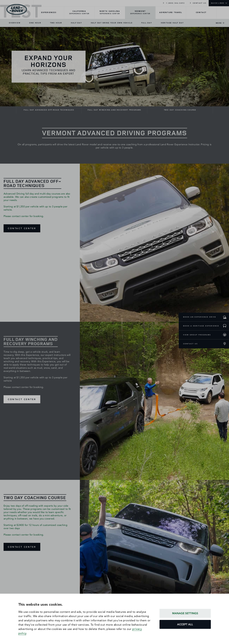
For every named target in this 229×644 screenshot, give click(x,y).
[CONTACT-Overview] (201, 13)
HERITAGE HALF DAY (172, 23)
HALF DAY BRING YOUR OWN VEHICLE (112, 23)
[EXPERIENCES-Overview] (49, 13)
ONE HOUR (35, 23)
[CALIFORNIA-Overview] (79, 13)
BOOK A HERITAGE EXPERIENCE (201, 326)
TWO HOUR (56, 23)
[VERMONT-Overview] (140, 13)
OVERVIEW (15, 23)
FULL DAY (147, 23)
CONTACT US (198, 3)
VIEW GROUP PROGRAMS (197, 335)
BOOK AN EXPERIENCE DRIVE (200, 317)
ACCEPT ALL (185, 624)
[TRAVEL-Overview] (171, 13)
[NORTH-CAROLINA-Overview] (110, 13)
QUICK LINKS (218, 3)
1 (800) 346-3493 (174, 3)
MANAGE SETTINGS (185, 613)
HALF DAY (76, 23)
